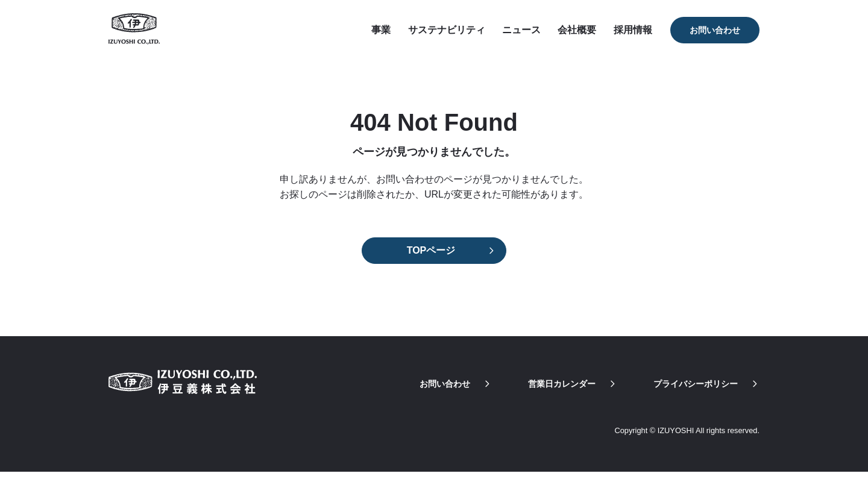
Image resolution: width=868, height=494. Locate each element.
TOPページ (431, 250)
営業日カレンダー (573, 384)
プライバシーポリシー (706, 384)
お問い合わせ (715, 30)
